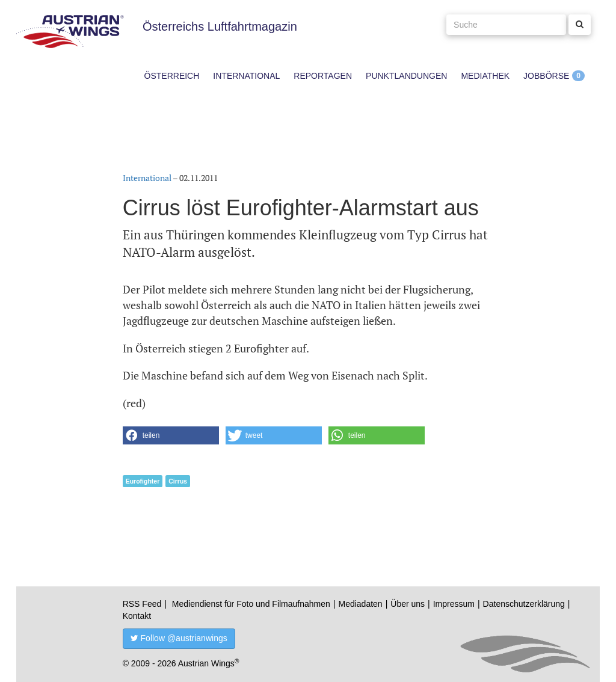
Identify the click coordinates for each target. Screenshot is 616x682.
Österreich (172, 76)
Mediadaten (360, 604)
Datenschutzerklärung (524, 604)
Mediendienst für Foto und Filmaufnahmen (251, 604)
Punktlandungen (406, 76)
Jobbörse (546, 76)
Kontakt (137, 616)
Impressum (454, 604)
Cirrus (178, 481)
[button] (171, 435)
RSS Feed (142, 604)
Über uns (408, 604)
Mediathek (485, 76)
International (246, 76)
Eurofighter (143, 481)
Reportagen (323, 76)
